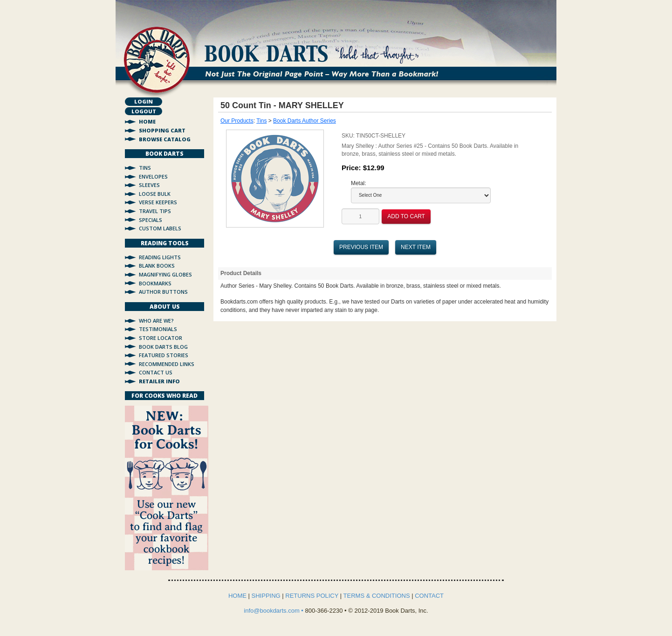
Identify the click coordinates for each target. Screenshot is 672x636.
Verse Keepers (158, 202)
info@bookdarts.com (272, 611)
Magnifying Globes (165, 274)
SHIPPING (266, 596)
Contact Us (156, 372)
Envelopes (153, 176)
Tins (145, 168)
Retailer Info (159, 381)
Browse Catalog (165, 139)
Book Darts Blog (163, 347)
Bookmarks (155, 283)
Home (147, 121)
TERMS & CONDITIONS (377, 596)
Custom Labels (160, 228)
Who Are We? (156, 321)
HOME (237, 596)
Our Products (237, 121)
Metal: (359, 183)
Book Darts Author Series (305, 121)
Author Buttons (163, 292)
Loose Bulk (155, 194)
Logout (144, 111)
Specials (151, 220)
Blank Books (157, 266)
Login (144, 101)
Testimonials (158, 329)
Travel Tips (155, 211)
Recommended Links (167, 364)
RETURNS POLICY (312, 596)
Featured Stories (164, 355)
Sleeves (149, 185)
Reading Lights (160, 257)
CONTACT (429, 596)
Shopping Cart (162, 130)
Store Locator (161, 338)
